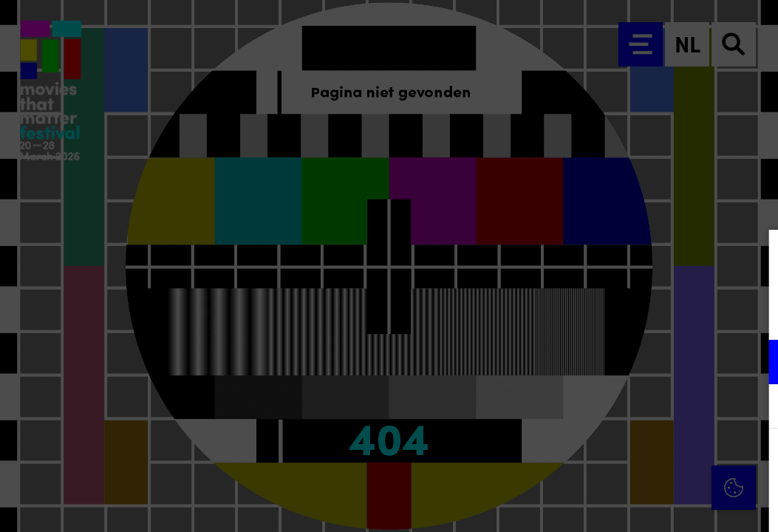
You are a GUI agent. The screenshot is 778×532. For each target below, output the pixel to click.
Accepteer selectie (652, 504)
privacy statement (593, 314)
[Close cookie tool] (755, 256)
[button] (638, 362)
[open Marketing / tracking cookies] (754, 408)
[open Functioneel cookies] (754, 364)
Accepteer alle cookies (653, 461)
